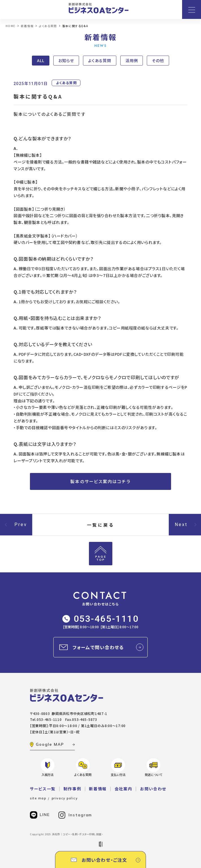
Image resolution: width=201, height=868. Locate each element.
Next (181, 524)
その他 (158, 60)
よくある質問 (100, 60)
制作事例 (72, 789)
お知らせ (66, 60)
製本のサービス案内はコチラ (100, 481)
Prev (21, 524)
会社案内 (124, 789)
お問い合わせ (153, 789)
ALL (41, 60)
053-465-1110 (101, 619)
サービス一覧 (43, 789)
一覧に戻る (101, 525)
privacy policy (65, 798)
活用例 (132, 60)
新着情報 (98, 789)
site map (38, 798)
